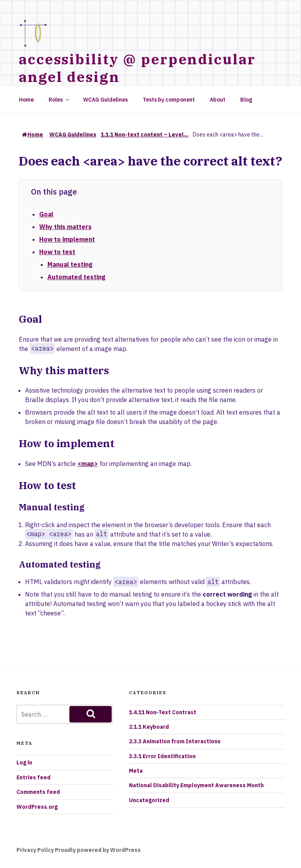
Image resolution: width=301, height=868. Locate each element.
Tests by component (169, 100)
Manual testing (70, 264)
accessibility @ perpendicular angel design (137, 68)
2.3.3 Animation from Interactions (175, 741)
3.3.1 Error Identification (162, 756)
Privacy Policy (35, 850)
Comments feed (38, 792)
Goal (46, 214)
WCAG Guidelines (105, 100)
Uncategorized (149, 800)
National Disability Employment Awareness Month (196, 785)
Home (26, 100)
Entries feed (34, 777)
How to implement (67, 239)
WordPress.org (37, 807)
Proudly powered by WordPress (98, 850)
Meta (136, 771)
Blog (246, 100)
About (218, 100)
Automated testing (76, 277)
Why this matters (65, 227)
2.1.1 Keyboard (149, 727)
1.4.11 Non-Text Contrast (163, 712)
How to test (57, 252)
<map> (88, 464)
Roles (59, 100)
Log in (24, 762)
